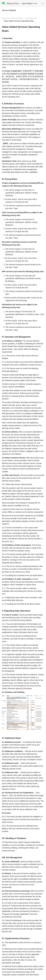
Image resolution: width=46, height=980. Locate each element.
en (35, 3)
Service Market (9, 10)
